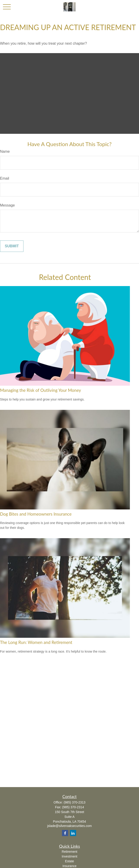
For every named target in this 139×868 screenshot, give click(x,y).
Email (5, 178)
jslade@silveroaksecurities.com (69, 826)
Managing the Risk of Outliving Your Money (40, 390)
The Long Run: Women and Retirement (36, 642)
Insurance (69, 866)
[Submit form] (12, 246)
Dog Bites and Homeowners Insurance (36, 514)
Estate (69, 861)
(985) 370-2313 (75, 802)
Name (5, 151)
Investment (69, 856)
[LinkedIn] (73, 833)
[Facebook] (65, 833)
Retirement (69, 852)
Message (7, 205)
